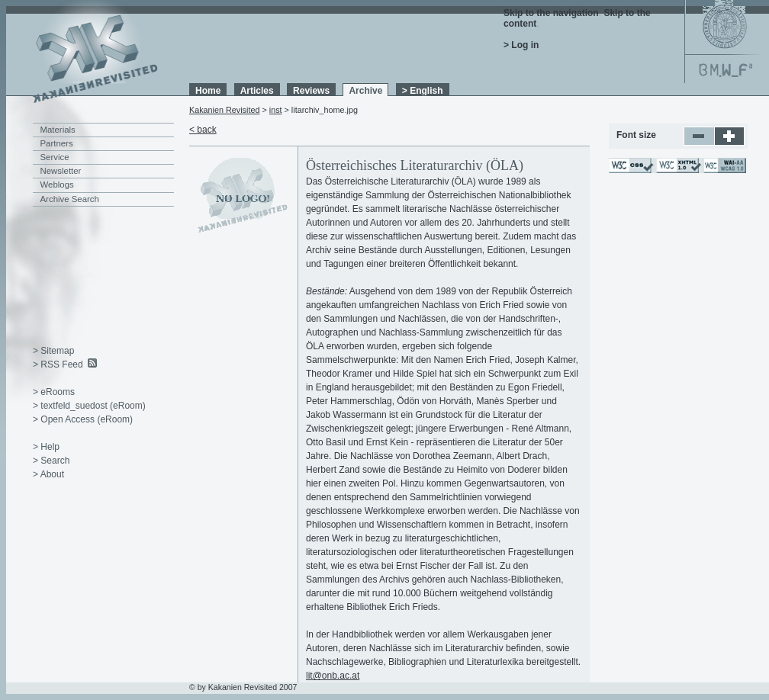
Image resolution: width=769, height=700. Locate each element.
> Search (51, 461)
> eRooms (54, 392)
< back (203, 130)
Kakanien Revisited (224, 110)
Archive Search (70, 199)
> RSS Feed (58, 364)
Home (208, 91)
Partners (57, 143)
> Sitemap (53, 351)
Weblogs (57, 185)
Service (55, 157)
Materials (58, 130)
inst (276, 110)
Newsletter (61, 171)
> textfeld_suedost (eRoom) (89, 406)
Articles (257, 91)
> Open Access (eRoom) (83, 419)
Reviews (311, 91)
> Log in (521, 45)
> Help (46, 447)
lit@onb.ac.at (333, 676)
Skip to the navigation (551, 13)
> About (48, 474)
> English (423, 91)
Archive (365, 91)
